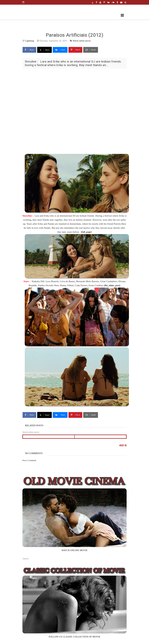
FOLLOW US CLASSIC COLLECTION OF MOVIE (74, 637)
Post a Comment (29, 460)
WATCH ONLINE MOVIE (74, 550)
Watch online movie (82, 41)
